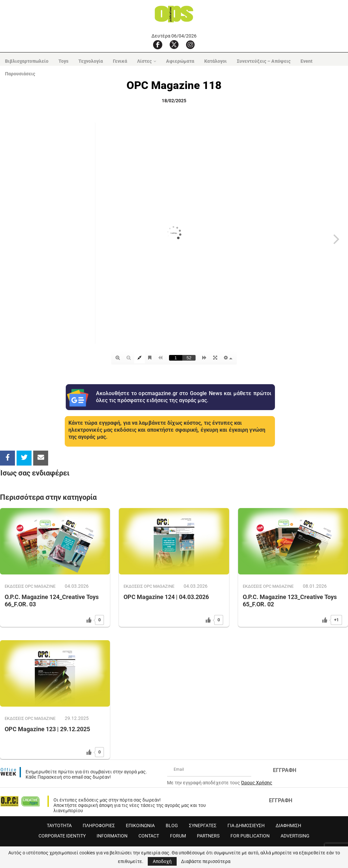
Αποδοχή (162, 861)
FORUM (178, 836)
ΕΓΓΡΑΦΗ (285, 770)
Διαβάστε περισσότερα (206, 861)
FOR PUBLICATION (250, 836)
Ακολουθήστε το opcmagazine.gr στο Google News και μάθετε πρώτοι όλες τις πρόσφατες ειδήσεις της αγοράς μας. (184, 397)
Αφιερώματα (180, 61)
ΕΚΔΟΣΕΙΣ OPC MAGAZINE (30, 586)
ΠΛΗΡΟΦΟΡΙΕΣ (99, 825)
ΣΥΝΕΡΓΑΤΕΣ (203, 825)
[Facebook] (158, 44)
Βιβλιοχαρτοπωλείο (27, 61)
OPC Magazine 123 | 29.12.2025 (47, 729)
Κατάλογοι (216, 61)
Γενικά (120, 61)
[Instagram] (190, 44)
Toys (63, 61)
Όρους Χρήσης (257, 783)
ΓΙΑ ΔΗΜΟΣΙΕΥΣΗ (246, 825)
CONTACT (149, 836)
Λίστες (144, 61)
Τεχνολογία (91, 61)
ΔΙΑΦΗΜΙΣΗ (288, 825)
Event (306, 61)
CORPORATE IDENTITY (62, 836)
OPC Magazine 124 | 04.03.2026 (166, 597)
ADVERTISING (295, 836)
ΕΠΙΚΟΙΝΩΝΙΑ (140, 825)
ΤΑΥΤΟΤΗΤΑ (59, 825)
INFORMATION (112, 836)
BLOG (172, 825)
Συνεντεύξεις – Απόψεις (264, 61)
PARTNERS (208, 836)
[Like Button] (89, 620)
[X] (174, 44)
